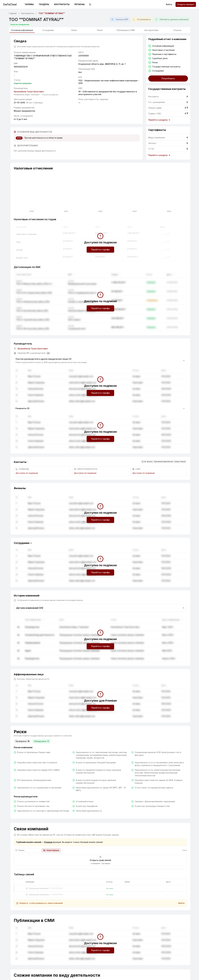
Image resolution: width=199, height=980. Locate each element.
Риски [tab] (100, 30)
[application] (100, 193)
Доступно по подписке (27, 473)
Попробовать (168, 78)
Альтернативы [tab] (151, 30)
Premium (48, 842)
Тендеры (44, 4)
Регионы (80, 4)
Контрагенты (62, 4)
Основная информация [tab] (22, 31)
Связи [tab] (74, 30)
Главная (13, 13)
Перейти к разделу (159, 120)
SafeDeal (10, 4)
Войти (169, 4)
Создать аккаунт (186, 4)
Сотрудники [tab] (48, 30)
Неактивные (51, 850)
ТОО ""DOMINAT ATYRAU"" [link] (52, 13)
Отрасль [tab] (177, 30)
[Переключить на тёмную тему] (90, 4)
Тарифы (29, 4)
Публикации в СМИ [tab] (126, 30)
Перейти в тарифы (100, 250)
